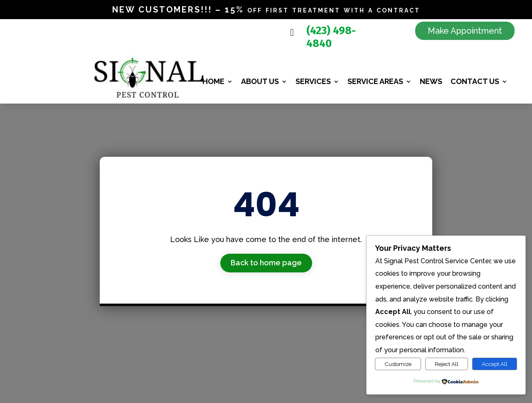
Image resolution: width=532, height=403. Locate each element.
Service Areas (375, 81)
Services (313, 81)
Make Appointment (465, 31)
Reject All (447, 364)
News (431, 81)
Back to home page (266, 263)
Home (213, 81)
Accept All (495, 364)
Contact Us (475, 81)
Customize (398, 364)
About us (260, 81)
